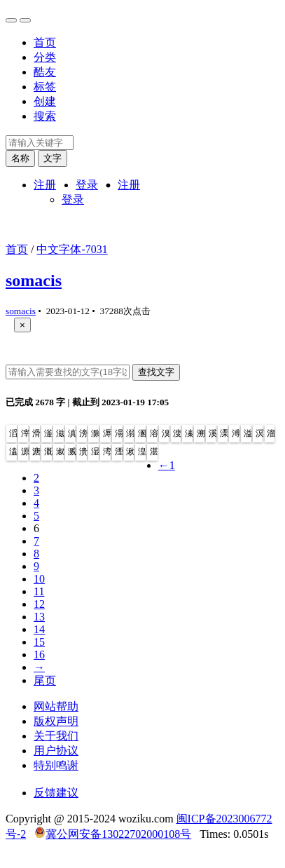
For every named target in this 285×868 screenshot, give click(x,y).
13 (39, 617)
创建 (45, 101)
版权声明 (56, 721)
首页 (45, 42)
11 (39, 591)
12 (39, 604)
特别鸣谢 (56, 765)
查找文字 (156, 372)
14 (39, 629)
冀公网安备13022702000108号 (118, 834)
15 (39, 642)
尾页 (45, 680)
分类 (45, 57)
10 (39, 579)
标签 (45, 87)
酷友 (45, 72)
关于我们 (56, 736)
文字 (53, 158)
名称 (20, 158)
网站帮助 (56, 706)
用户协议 (56, 751)
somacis (34, 280)
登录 (87, 185)
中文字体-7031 (72, 249)
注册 (45, 185)
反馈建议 (56, 793)
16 (39, 655)
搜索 (45, 116)
